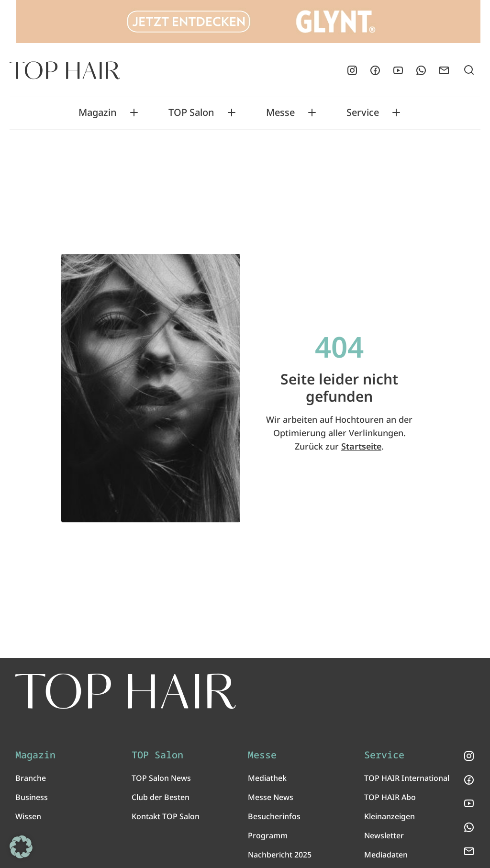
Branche (31, 778)
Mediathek (267, 778)
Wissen (28, 816)
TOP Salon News (161, 778)
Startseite (361, 446)
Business (32, 797)
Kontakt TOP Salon (166, 816)
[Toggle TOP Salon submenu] (232, 113)
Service (363, 113)
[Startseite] (65, 70)
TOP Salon (191, 113)
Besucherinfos (274, 816)
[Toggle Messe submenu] (312, 113)
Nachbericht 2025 (280, 855)
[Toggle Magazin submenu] (134, 113)
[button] (21, 847)
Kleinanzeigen (390, 816)
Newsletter (384, 835)
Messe (280, 113)
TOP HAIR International (407, 778)
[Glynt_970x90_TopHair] (248, 22)
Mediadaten (386, 855)
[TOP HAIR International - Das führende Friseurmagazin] (126, 691)
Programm (268, 835)
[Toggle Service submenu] (396, 113)
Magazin (98, 113)
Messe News (271, 797)
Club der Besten (161, 797)
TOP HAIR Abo (390, 797)
